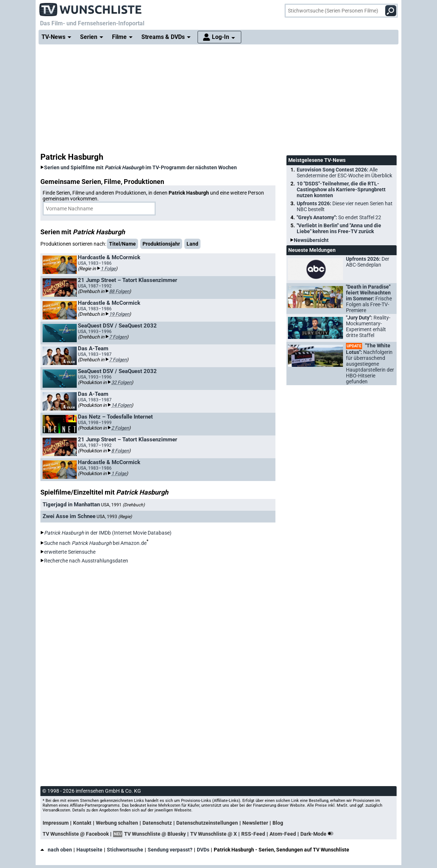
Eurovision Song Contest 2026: (344, 173)
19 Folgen (119, 314)
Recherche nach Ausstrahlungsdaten (86, 561)
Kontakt (82, 823)
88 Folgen (119, 291)
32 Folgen (121, 382)
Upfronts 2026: (345, 206)
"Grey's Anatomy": (339, 217)
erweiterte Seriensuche (70, 552)
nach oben (56, 850)
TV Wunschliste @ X (214, 834)
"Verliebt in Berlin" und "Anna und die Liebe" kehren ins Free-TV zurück (339, 228)
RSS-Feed (253, 834)
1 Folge (108, 269)
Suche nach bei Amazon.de (95, 543)
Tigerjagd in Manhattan (71, 504)
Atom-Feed (283, 834)
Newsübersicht (311, 240)
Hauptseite (89, 850)
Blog (278, 823)
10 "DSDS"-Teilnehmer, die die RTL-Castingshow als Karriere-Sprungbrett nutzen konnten (341, 189)
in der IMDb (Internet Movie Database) (108, 533)
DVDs (203, 850)
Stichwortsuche (125, 850)
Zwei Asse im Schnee (69, 516)
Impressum (56, 823)
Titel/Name (122, 244)
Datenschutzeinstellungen (207, 823)
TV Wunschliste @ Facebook (76, 834)
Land (192, 244)
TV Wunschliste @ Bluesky (155, 834)
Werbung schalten (117, 823)
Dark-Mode (318, 834)
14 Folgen (121, 405)
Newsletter (255, 823)
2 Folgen (120, 428)
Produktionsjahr (161, 244)
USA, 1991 (123, 505)
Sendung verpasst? (170, 850)
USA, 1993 (114, 517)
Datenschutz (157, 823)
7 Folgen (118, 337)
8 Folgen (120, 451)
